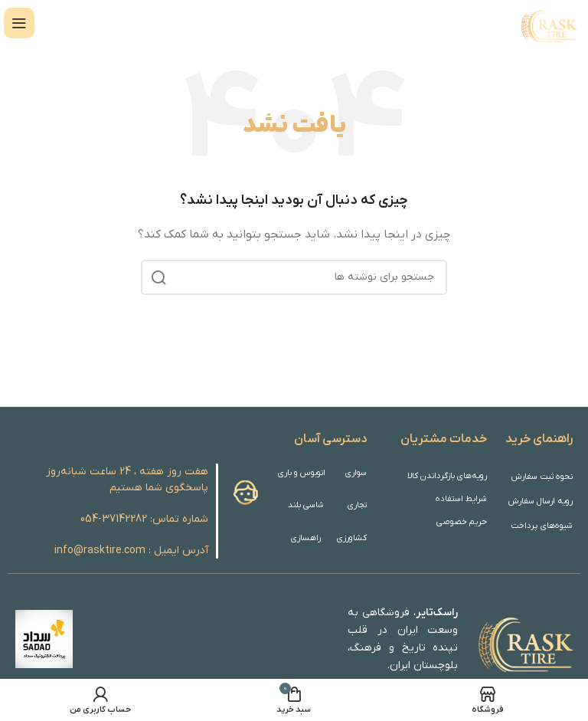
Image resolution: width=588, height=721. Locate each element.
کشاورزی (352, 538)
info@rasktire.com (100, 551)
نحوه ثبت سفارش (544, 477)
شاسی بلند (305, 505)
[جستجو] (294, 277)
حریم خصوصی (462, 522)
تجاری (357, 505)
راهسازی (306, 538)
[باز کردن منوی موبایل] (19, 23)
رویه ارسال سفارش (541, 501)
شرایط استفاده (462, 499)
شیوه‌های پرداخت (543, 526)
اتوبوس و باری (304, 473)
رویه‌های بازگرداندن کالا (448, 476)
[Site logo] (547, 23)
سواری (356, 473)
